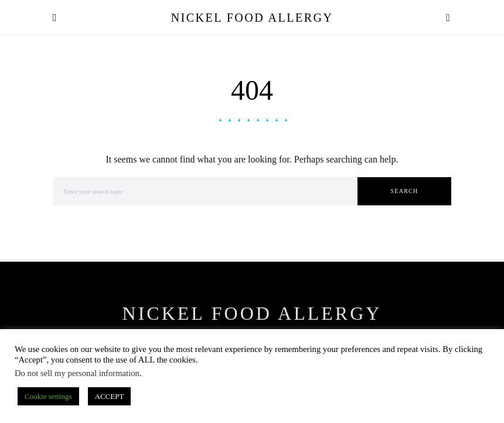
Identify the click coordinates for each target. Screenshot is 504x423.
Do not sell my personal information (77, 373)
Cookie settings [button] (48, 396)
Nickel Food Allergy (252, 18)
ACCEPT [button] (110, 396)
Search (405, 191)
